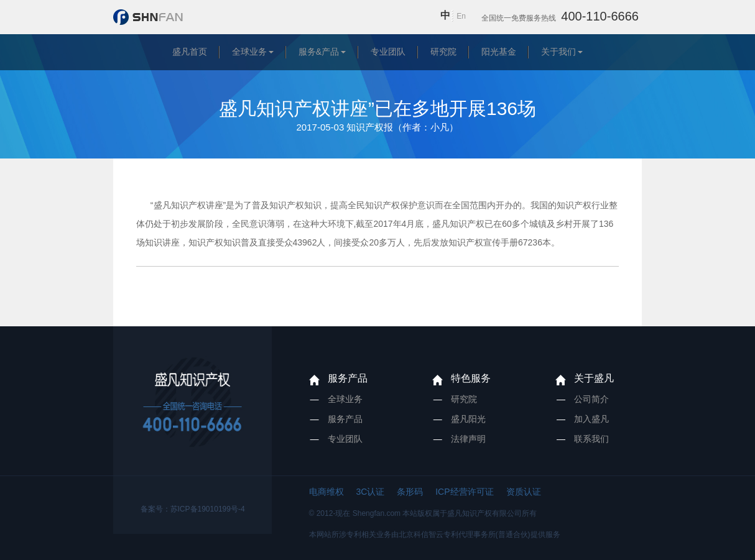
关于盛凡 (594, 378)
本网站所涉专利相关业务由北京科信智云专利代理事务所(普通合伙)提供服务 (435, 535)
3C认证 (370, 492)
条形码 (410, 492)
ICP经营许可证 (464, 492)
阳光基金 (499, 52)
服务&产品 (319, 52)
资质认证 (524, 492)
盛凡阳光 (468, 419)
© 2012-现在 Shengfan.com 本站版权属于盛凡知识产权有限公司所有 (423, 513)
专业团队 (388, 52)
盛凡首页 (190, 52)
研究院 (443, 52)
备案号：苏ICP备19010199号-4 (193, 509)
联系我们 (591, 439)
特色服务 (471, 378)
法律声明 (468, 439)
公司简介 (591, 399)
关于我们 (558, 52)
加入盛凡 (591, 419)
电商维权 (327, 492)
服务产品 (348, 378)
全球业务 (249, 52)
